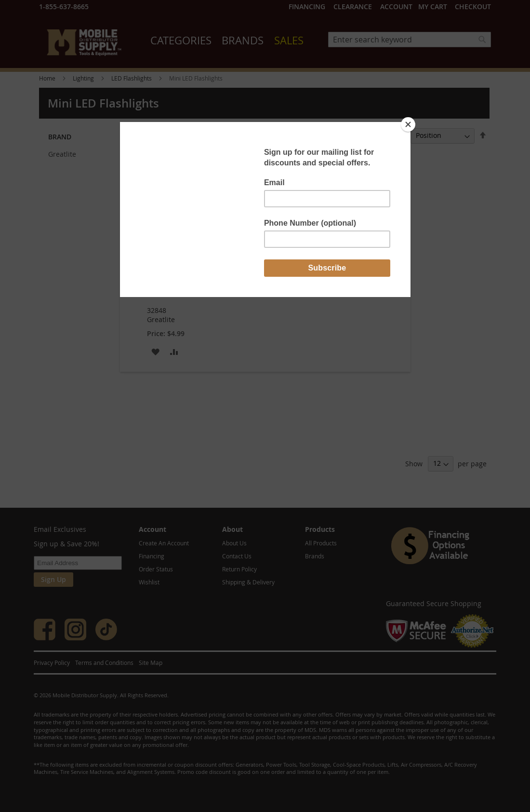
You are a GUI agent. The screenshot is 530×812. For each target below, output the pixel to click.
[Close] (408, 124)
